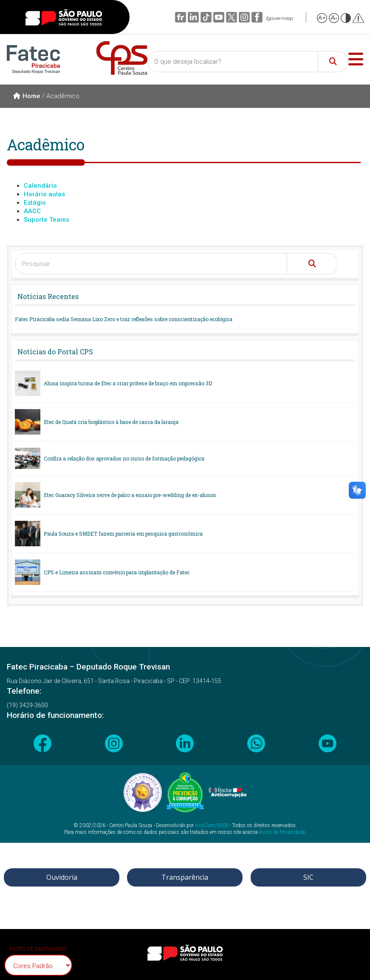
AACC (32, 211)
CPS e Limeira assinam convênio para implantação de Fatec (117, 572)
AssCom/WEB (212, 825)
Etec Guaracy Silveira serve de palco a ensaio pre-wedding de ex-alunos (130, 495)
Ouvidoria (62, 877)
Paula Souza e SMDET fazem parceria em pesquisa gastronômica (123, 534)
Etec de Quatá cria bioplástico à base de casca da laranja (111, 422)
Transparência (185, 877)
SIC (308, 877)
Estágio (35, 203)
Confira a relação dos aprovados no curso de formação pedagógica (124, 458)
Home (27, 96)
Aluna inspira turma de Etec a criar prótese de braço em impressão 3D (128, 383)
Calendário (40, 186)
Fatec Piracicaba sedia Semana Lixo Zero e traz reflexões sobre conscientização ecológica (124, 319)
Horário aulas (44, 194)
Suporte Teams (47, 220)
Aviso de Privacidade (282, 832)
